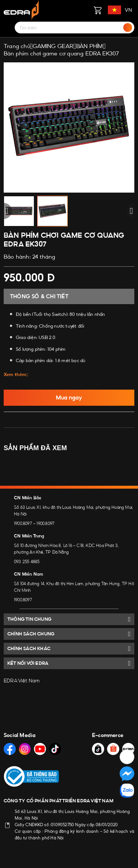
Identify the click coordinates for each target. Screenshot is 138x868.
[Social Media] (10, 749)
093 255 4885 (27, 562)
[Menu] (8, 28)
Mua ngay (69, 397)
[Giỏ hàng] (98, 10)
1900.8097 (23, 524)
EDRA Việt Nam (22, 681)
